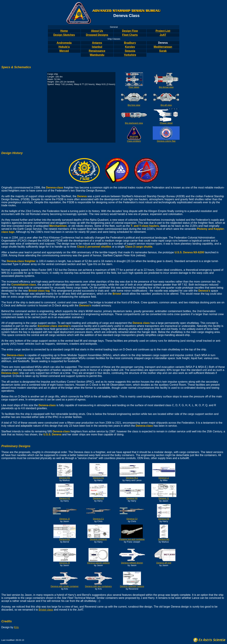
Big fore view (134, 105)
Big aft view (166, 105)
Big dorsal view (166, 87)
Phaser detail (166, 123)
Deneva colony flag (166, 141)
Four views (134, 87)
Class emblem (134, 141)
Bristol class (46, 610)
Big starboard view (134, 123)
